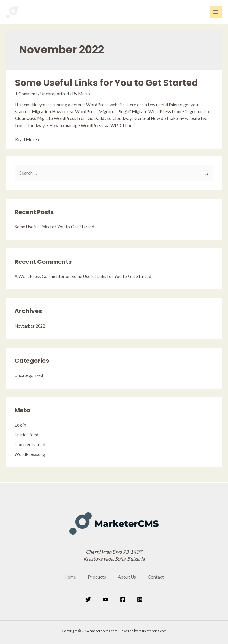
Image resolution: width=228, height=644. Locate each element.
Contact (156, 577)
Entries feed (26, 435)
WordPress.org (30, 454)
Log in (20, 425)
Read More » (27, 139)
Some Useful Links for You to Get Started (107, 83)
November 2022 (30, 326)
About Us (127, 577)
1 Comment (26, 94)
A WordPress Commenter (40, 276)
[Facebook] (123, 599)
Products (97, 577)
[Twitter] (88, 599)
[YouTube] (105, 599)
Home (70, 577)
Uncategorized (55, 94)
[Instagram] (140, 599)
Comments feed (30, 445)
